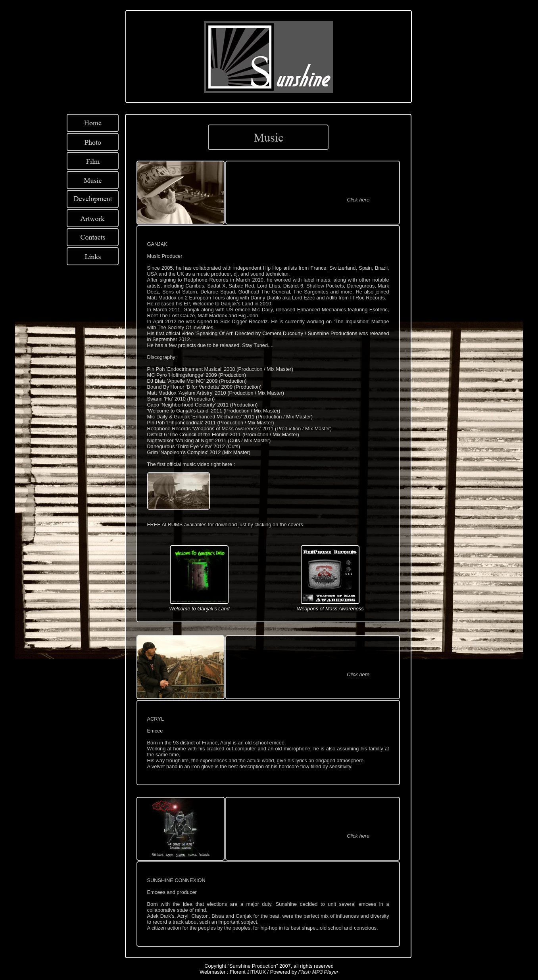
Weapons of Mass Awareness (330, 609)
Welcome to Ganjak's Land (199, 609)
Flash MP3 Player (318, 972)
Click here (358, 200)
